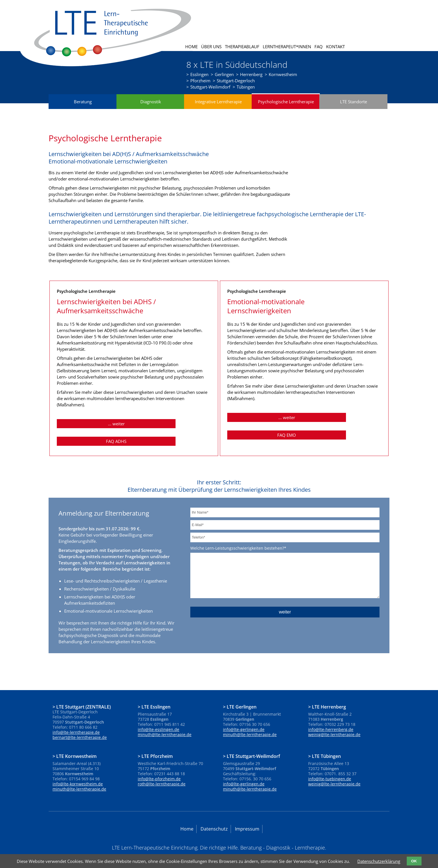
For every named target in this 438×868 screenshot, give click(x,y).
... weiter (92, 430)
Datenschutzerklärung (379, 861)
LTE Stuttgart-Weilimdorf (253, 745)
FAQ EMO (335, 424)
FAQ (319, 47)
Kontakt (335, 47)
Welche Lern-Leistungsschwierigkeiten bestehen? (238, 537)
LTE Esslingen (156, 695)
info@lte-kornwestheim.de (78, 773)
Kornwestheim (283, 74)
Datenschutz (214, 818)
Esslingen (199, 74)
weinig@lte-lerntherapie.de (334, 723)
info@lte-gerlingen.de (244, 718)
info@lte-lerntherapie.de (76, 721)
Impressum (247, 818)
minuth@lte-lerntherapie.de (165, 723)
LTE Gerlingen (242, 695)
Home (191, 47)
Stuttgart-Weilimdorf (210, 87)
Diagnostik (151, 108)
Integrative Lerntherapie (218, 108)
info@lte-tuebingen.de (330, 768)
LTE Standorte (353, 108)
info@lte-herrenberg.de (331, 718)
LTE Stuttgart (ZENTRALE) (84, 695)
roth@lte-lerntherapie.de (162, 773)
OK (414, 861)
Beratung (83, 108)
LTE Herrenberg (329, 695)
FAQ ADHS (164, 430)
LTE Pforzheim (157, 745)
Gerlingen (224, 74)
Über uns (211, 47)
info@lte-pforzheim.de (159, 768)
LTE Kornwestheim (76, 745)
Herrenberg (251, 74)
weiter (285, 609)
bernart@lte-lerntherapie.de (80, 726)
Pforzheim (200, 81)
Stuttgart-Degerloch (236, 81)
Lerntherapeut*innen (287, 47)
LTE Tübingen (326, 745)
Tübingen (246, 87)
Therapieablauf (242, 47)
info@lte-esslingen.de (158, 718)
